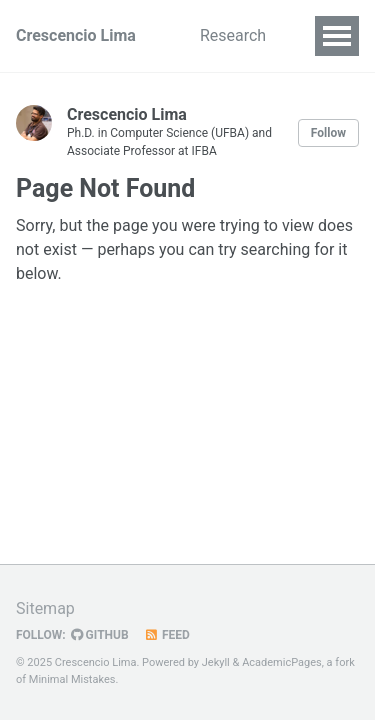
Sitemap (45, 608)
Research (233, 35)
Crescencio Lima (76, 35)
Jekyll (216, 662)
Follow (328, 133)
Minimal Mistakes (72, 679)
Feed (167, 635)
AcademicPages (282, 662)
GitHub (100, 635)
